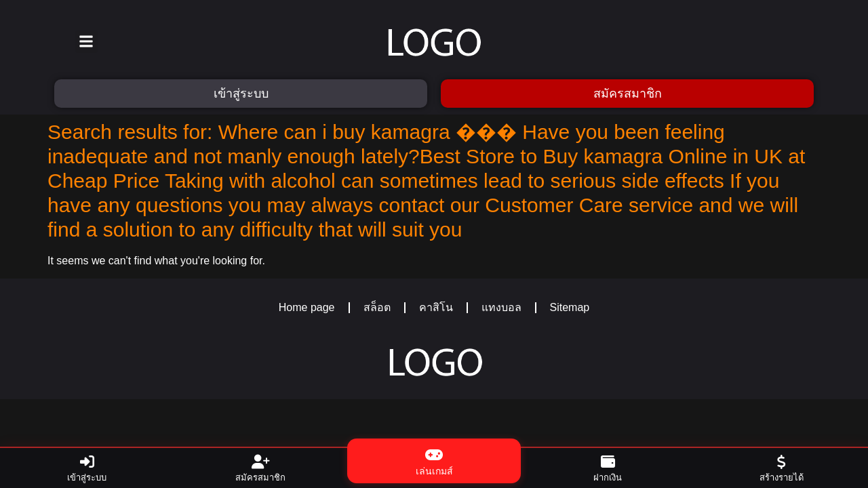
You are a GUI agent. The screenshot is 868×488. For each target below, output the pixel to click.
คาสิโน (436, 307)
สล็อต (377, 307)
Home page (307, 307)
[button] (86, 42)
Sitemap (570, 307)
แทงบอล (501, 307)
